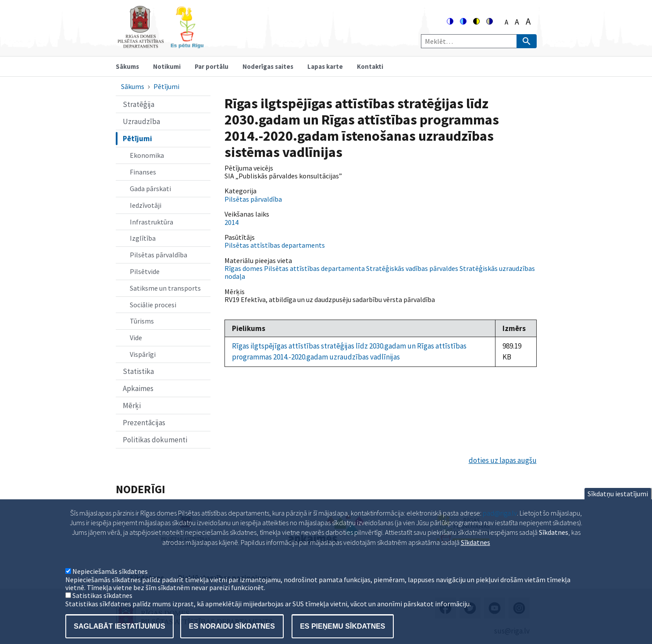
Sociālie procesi (153, 305)
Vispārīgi (143, 354)
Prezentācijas (144, 423)
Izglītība (143, 238)
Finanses (143, 172)
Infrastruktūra (151, 222)
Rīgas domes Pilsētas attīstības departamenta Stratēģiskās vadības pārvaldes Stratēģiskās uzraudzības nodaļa (380, 272)
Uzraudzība (141, 121)
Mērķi (132, 406)
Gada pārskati (150, 189)
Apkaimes (138, 388)
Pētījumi (166, 86)
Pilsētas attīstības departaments (275, 245)
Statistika (138, 371)
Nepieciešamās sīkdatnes (110, 582)
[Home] (160, 44)
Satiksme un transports (165, 288)
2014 (232, 222)
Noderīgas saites (268, 66)
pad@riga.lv (500, 523)
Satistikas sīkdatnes (102, 606)
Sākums (127, 66)
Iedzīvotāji (146, 205)
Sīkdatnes (476, 553)
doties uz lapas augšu (503, 460)
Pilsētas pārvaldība (159, 255)
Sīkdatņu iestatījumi (618, 504)
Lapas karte (325, 66)
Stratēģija (139, 104)
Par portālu (212, 66)
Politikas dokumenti (155, 440)
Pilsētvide (145, 271)
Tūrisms (142, 321)
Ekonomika (147, 155)
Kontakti (370, 66)
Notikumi (167, 66)
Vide (136, 338)
